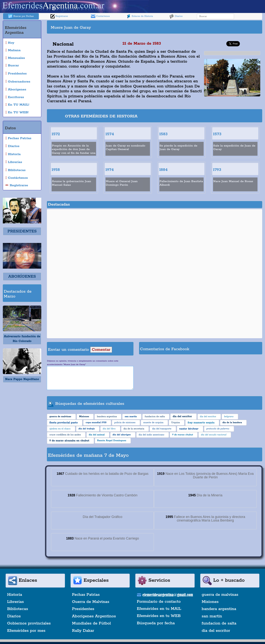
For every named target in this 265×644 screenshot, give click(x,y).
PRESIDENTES (22, 231)
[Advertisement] (208, 27)
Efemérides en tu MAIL (159, 609)
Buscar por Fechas (21, 16)
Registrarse (59, 16)
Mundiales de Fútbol (91, 623)
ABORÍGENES (22, 277)
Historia (15, 595)
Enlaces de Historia (140, 16)
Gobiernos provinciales (29, 623)
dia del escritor (216, 631)
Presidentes (83, 609)
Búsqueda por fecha (156, 623)
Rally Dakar (83, 631)
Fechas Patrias (86, 595)
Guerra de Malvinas (91, 602)
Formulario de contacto (159, 602)
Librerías (15, 602)
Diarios (176, 16)
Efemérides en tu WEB (159, 616)
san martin (212, 616)
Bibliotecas (18, 609)
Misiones (210, 602)
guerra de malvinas (220, 595)
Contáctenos (100, 16)
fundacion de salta (219, 623)
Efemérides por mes (26, 631)
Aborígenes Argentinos (94, 616)
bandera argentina (219, 609)
